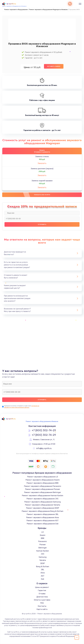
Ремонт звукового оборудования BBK (43, 483)
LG (43, 532)
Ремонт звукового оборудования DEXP (43, 508)
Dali (43, 579)
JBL (43, 570)
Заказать (42, 163)
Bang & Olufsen (43, 567)
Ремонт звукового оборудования (16, 10)
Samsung (43, 557)
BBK (43, 538)
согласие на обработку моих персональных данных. (22, 407)
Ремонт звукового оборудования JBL (43, 514)
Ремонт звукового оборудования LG (43, 477)
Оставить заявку (54, 66)
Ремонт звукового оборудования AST (43, 521)
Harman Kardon (43, 551)
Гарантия (42, 590)
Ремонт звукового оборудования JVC (43, 499)
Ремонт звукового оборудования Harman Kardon (43, 496)
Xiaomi (43, 535)
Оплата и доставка (42, 600)
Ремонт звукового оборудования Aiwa (43, 517)
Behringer (43, 548)
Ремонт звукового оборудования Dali (43, 524)
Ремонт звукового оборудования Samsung (43, 502)
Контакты (42, 606)
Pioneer (43, 545)
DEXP (43, 563)
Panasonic (43, 541)
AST (43, 576)
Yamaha (43, 560)
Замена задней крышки (42, 181)
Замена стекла (42, 157)
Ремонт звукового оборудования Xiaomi (43, 480)
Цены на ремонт (42, 587)
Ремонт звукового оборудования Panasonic (43, 486)
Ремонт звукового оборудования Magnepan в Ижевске (48, 10)
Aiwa (43, 573)
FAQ (42, 603)
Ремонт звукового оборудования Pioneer (43, 489)
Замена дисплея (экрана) (42, 169)
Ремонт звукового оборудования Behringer (43, 492)
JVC (43, 554)
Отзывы (42, 594)
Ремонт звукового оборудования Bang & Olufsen (43, 511)
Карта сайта (42, 609)
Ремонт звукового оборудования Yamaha (43, 505)
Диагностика (42, 597)
